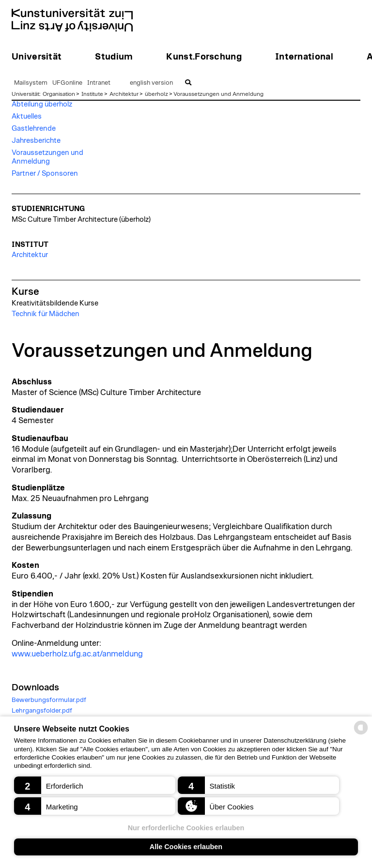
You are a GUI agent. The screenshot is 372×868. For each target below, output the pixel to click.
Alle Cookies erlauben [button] (186, 847)
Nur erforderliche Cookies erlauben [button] (186, 828)
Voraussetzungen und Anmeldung (218, 94)
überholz (156, 94)
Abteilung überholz (42, 104)
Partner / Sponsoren (45, 174)
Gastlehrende (34, 129)
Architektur (124, 94)
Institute (92, 94)
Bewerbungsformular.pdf (49, 700)
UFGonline (67, 83)
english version (151, 83)
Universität (25, 94)
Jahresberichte (36, 141)
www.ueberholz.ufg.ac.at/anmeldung (77, 654)
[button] (95, 785)
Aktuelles (27, 116)
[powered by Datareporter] (361, 734)
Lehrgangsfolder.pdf (42, 711)
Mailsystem (31, 83)
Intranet (99, 83)
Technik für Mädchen (46, 314)
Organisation (59, 94)
